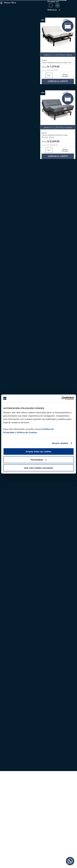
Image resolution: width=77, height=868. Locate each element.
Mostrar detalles (60, 443)
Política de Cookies (27, 432)
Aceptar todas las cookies (38, 452)
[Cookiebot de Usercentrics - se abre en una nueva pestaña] (62, 398)
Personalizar (39, 460)
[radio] (51, 5)
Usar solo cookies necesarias (38, 468)
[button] (49, 75)
